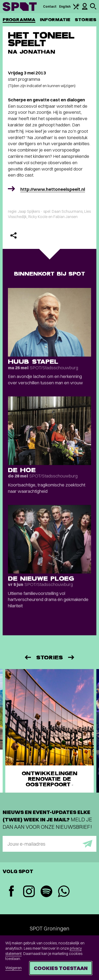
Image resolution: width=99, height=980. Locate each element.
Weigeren (13, 968)
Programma (19, 20)
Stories (86, 20)
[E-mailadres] (49, 844)
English (65, 6)
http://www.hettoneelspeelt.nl (53, 189)
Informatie (55, 20)
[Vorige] (27, 657)
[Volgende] (72, 657)
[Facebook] (11, 892)
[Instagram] (29, 892)
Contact (50, 6)
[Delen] (13, 235)
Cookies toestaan (61, 968)
